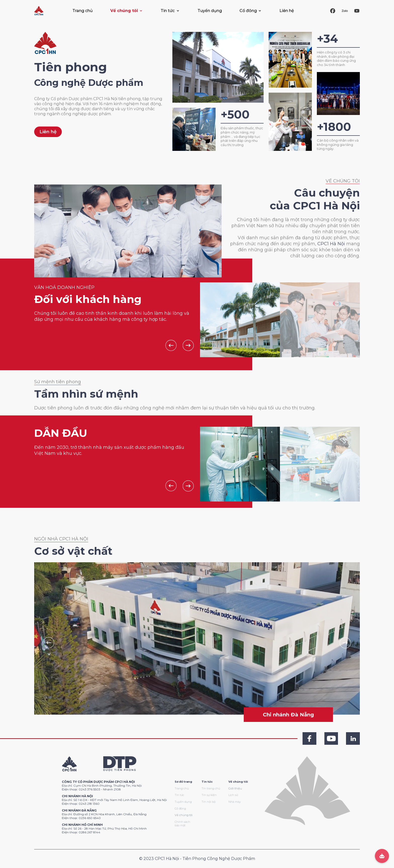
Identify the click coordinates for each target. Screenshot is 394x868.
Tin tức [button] (168, 11)
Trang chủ (83, 11)
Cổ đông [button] (248, 11)
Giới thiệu (235, 788)
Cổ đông (180, 809)
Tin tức (179, 795)
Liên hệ (287, 11)
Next (188, 345)
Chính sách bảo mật (182, 824)
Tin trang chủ (211, 788)
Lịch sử (233, 795)
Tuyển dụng (210, 11)
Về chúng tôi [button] (124, 11)
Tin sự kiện (209, 795)
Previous (171, 345)
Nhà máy (235, 802)
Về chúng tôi (184, 815)
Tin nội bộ (209, 802)
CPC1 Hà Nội (331, 244)
